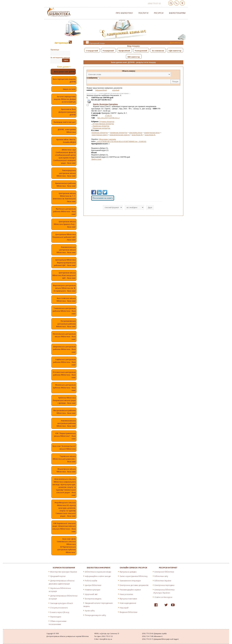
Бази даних (64, 67)
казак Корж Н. (150, 135)
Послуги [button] (143, 13)
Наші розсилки (126, 594)
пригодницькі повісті (100, 135)
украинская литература (118, 133)
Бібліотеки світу (161, 576)
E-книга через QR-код (60, 612)
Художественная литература (103, 124)
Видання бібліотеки (129, 612)
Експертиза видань (93, 599)
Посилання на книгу (103, 198)
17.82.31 (109, 115)
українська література (100, 133)
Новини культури (93, 590)
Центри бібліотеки (93, 585)
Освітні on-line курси (163, 597)
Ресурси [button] (159, 13)
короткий (116, 90)
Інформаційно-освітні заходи (98, 576)
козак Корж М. (137, 135)
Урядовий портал (58, 576)
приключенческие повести (120, 135)
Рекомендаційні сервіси (130, 590)
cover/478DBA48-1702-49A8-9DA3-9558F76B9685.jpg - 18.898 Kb (121, 141)
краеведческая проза (152, 133)
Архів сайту (90, 611)
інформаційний (101, 90)
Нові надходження (128, 603)
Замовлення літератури (130, 581)
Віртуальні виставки (128, 599)
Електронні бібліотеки (164, 572)
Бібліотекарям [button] (177, 13)
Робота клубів (91, 581)
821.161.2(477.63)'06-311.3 (109, 118)
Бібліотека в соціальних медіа (98, 572)
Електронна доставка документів (134, 585)
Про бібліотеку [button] (124, 13)
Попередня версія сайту (95, 615)
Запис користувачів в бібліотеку (134, 576)
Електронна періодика (164, 585)
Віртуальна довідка (128, 572)
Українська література (100, 126)
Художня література (107, 121)
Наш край (124, 608)
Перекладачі (56, 617)
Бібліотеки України (163, 581)
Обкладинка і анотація (107, 139)
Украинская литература (101, 128)
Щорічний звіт (91, 594)
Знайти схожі (96, 159)
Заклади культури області (61, 603)
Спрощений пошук (95, 42)
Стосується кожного (59, 608)
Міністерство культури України (64, 572)
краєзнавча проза (136, 133)
